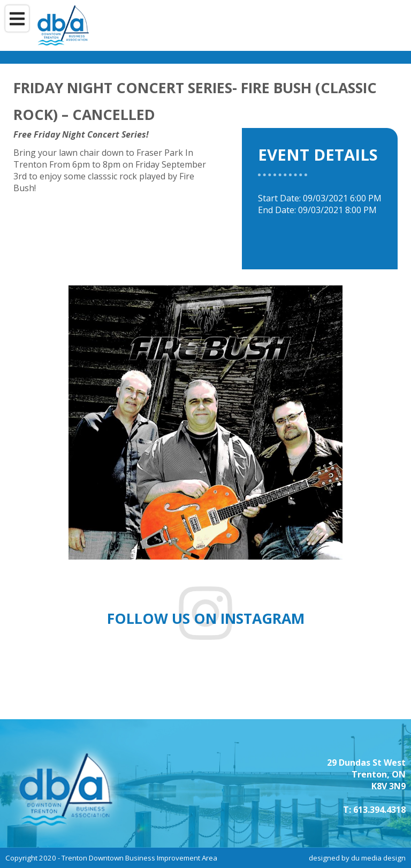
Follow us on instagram (206, 618)
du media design (378, 858)
